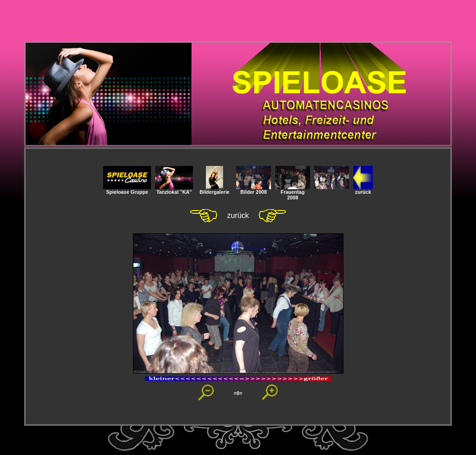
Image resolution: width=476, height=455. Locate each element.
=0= (238, 393)
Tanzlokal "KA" (174, 190)
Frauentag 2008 (293, 192)
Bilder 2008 (254, 190)
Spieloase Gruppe (127, 190)
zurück (363, 190)
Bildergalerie (215, 190)
